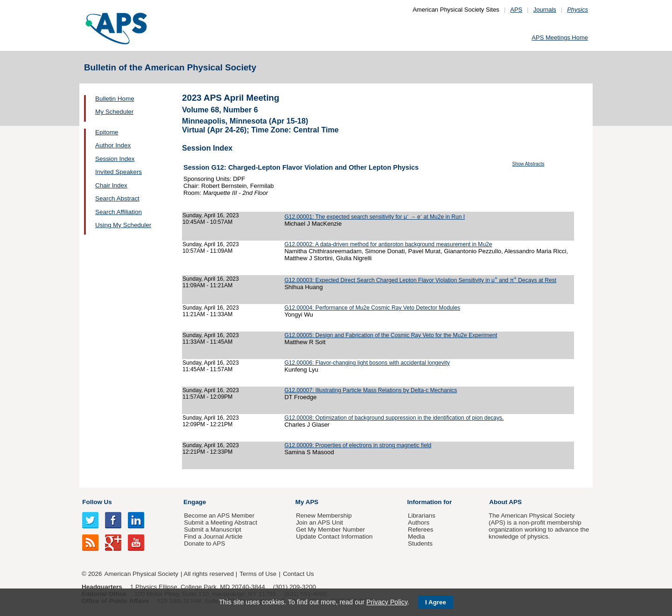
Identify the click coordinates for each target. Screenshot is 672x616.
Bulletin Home (115, 99)
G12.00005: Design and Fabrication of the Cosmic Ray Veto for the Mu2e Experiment (391, 335)
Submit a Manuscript (212, 529)
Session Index (115, 159)
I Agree (436, 602)
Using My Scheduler (123, 225)
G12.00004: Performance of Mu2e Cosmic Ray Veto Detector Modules (372, 308)
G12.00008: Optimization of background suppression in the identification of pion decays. (394, 418)
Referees (421, 529)
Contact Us (298, 574)
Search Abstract (117, 198)
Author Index (113, 145)
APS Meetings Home (560, 38)
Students (420, 543)
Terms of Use (258, 574)
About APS (505, 502)
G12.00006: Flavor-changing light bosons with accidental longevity (367, 363)
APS (516, 10)
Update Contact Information (334, 536)
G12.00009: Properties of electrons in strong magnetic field (358, 445)
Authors (419, 523)
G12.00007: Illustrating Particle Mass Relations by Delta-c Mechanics (371, 390)
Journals (545, 10)
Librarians (422, 516)
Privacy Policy (387, 602)
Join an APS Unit (319, 523)
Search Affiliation (119, 212)
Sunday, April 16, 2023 (211, 215)
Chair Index (111, 185)
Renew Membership (324, 516)
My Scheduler (114, 112)
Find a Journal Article (213, 536)
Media (416, 536)
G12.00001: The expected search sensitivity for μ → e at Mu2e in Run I (374, 217)
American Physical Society (141, 574)
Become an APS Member (219, 516)
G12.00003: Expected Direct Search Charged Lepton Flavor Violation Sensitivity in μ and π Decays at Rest (420, 280)
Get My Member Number (330, 529)
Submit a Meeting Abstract (220, 523)
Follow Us (97, 502)
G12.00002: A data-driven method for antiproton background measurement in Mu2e (388, 244)
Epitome (107, 132)
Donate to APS (204, 543)
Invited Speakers (119, 172)
